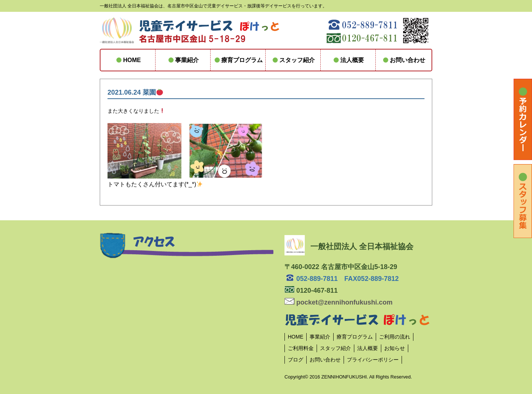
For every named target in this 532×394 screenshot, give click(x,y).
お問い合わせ (403, 60)
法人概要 (348, 60)
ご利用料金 (301, 348)
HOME (128, 60)
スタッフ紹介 (293, 60)
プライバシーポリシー (373, 360)
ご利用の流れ (395, 337)
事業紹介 (183, 60)
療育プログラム (238, 60)
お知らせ (395, 348)
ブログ (296, 360)
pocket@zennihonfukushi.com (339, 302)
